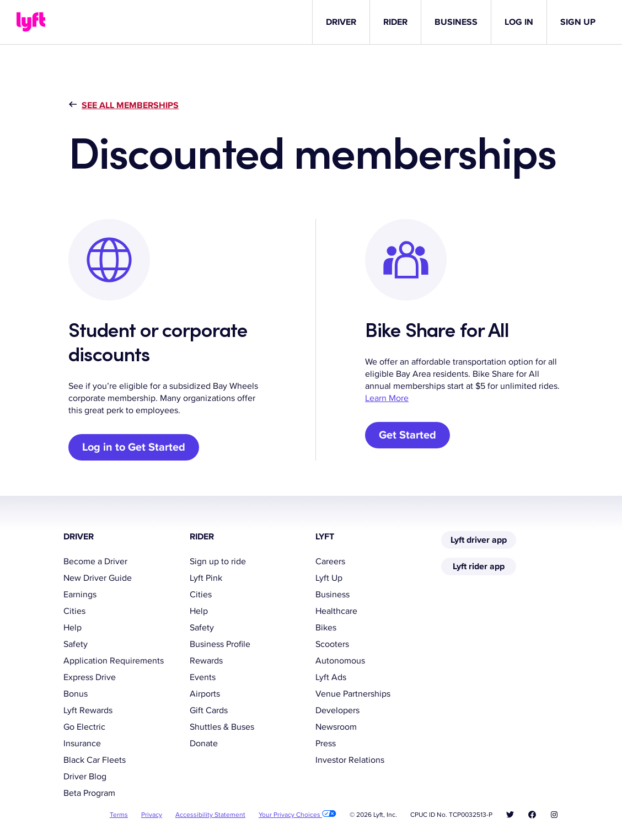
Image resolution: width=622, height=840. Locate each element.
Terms (119, 815)
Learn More (387, 398)
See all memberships (130, 105)
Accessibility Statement (210, 815)
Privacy (152, 815)
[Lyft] (31, 22)
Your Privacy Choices (297, 815)
